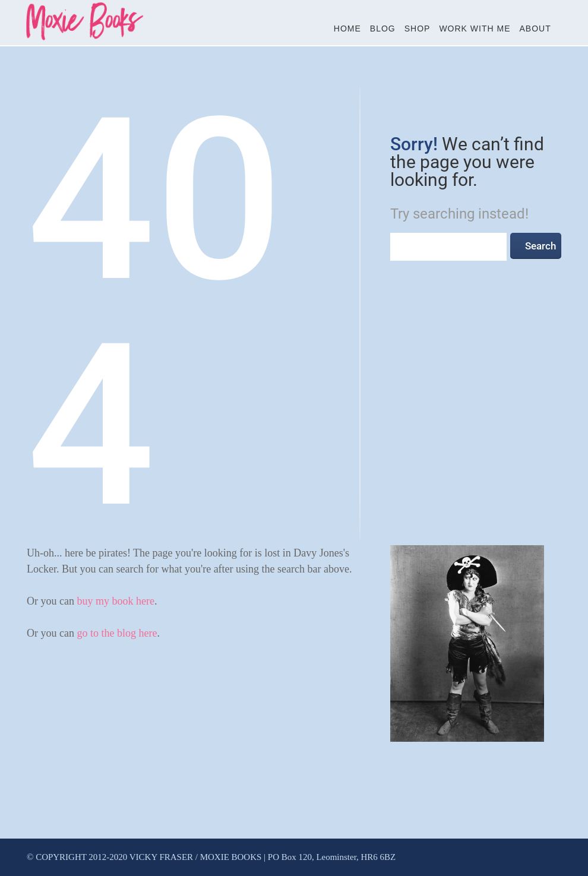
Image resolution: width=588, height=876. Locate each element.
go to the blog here (117, 633)
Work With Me (475, 29)
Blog (383, 29)
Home (347, 29)
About (535, 29)
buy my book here (115, 601)
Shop (418, 29)
